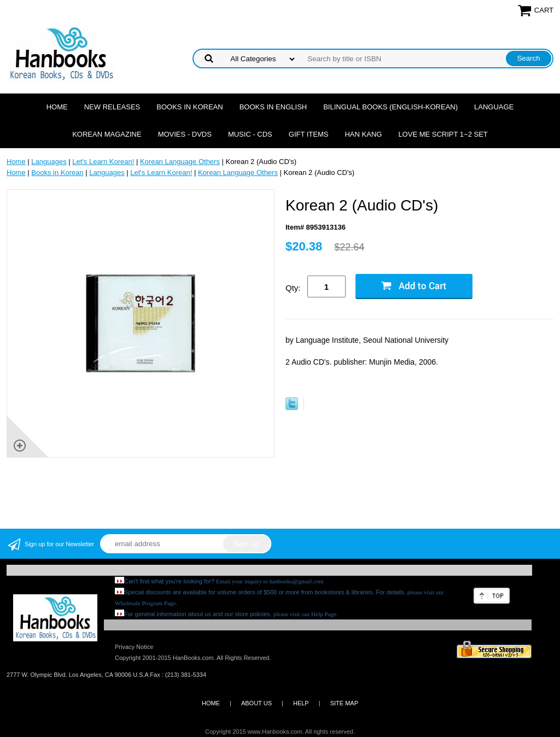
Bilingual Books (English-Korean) (390, 107)
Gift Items (309, 134)
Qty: (293, 288)
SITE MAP (344, 703)
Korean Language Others (180, 162)
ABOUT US (256, 703)
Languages (49, 162)
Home (57, 107)
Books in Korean (189, 107)
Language (494, 107)
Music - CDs (250, 134)
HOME (211, 703)
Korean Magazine (107, 134)
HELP (301, 703)
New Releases (112, 107)
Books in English (273, 107)
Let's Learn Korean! (103, 162)
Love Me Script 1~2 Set (443, 134)
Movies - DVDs (185, 134)
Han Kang (363, 134)
